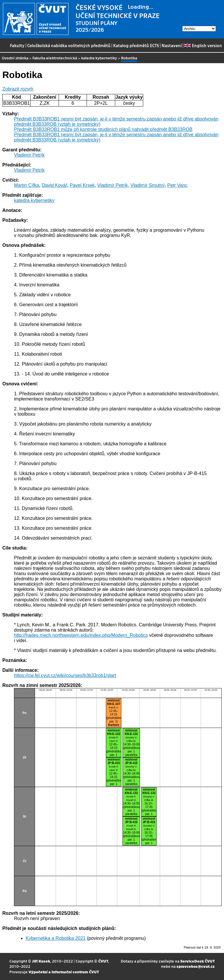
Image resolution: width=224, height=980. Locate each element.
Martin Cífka (27, 185)
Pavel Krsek (82, 185)
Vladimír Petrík (29, 155)
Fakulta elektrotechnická (55, 58)
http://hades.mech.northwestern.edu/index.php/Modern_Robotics (81, 635)
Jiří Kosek (41, 961)
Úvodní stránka (15, 58)
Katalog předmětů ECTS (136, 45)
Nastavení (172, 45)
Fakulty (17, 45)
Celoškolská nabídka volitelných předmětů (69, 45)
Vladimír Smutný (147, 185)
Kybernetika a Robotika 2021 (56, 938)
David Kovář (54, 185)
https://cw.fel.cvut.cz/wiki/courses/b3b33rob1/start (65, 675)
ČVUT (103, 961)
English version (203, 45)
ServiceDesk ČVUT (197, 961)
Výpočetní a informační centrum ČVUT (64, 972)
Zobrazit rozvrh (18, 89)
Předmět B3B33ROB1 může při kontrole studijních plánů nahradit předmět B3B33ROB (103, 129)
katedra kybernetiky (99, 58)
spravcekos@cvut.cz (196, 966)
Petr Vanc (177, 185)
